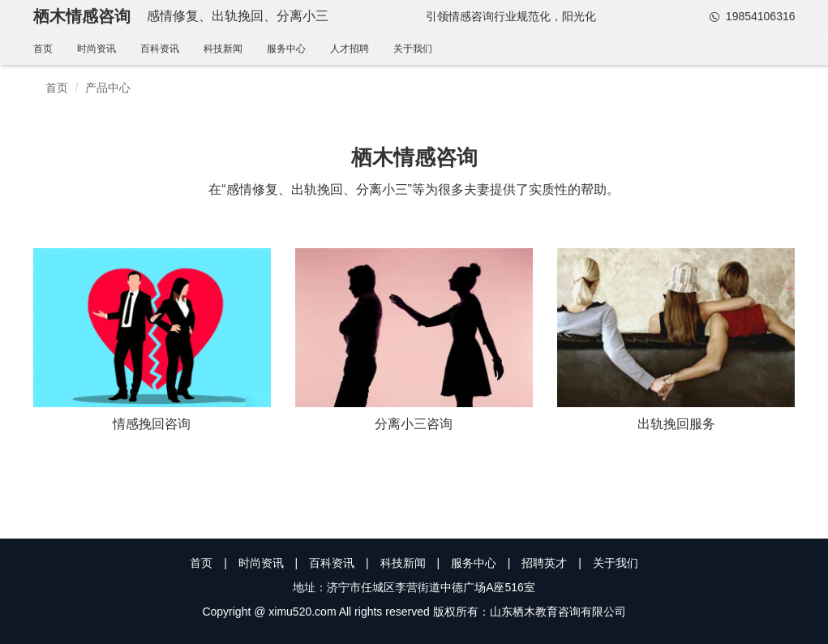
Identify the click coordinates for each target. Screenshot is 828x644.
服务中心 (286, 49)
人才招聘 (350, 49)
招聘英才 (544, 563)
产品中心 (108, 88)
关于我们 (413, 49)
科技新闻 (223, 49)
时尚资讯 (97, 49)
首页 (43, 49)
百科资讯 (160, 49)
